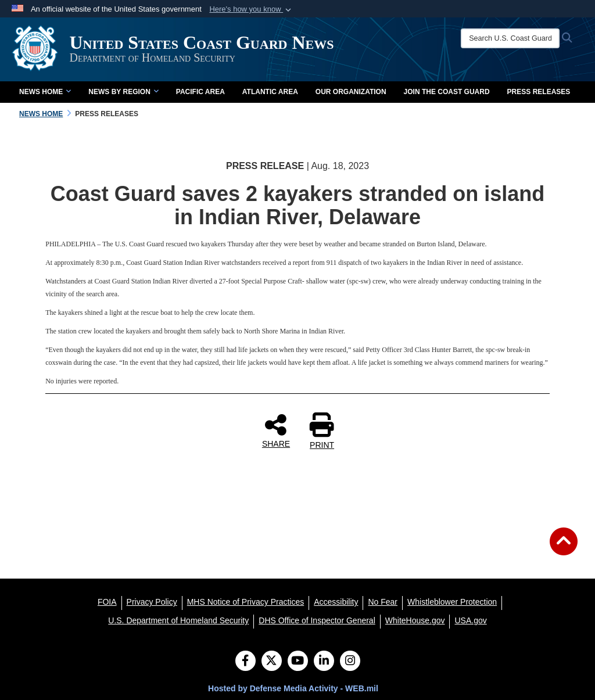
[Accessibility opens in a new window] (336, 602)
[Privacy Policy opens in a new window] (152, 602)
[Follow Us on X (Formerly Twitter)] (272, 662)
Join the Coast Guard (447, 92)
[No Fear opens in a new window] (383, 602)
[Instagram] (350, 662)
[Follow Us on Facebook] (245, 662)
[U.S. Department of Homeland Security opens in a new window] (178, 620)
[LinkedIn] (324, 662)
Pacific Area (200, 92)
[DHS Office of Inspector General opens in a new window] (317, 620)
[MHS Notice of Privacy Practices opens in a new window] (246, 602)
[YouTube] (298, 662)
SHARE (276, 430)
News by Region (123, 92)
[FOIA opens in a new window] (107, 602)
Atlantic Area (270, 92)
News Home (45, 92)
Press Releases (539, 92)
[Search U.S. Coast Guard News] (511, 38)
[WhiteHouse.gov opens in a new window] (415, 620)
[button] (251, 9)
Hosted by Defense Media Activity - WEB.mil (293, 688)
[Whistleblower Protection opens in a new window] (452, 602)
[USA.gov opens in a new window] (470, 620)
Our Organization (351, 92)
